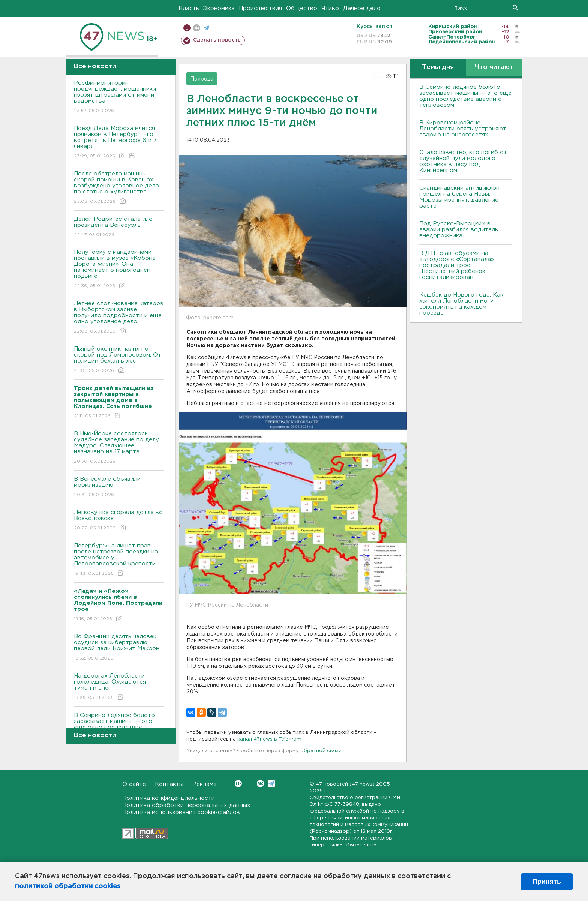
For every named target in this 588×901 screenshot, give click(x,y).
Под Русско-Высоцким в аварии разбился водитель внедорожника (459, 230)
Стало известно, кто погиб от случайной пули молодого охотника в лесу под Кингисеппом (463, 161)
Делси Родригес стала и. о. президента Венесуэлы (119, 227)
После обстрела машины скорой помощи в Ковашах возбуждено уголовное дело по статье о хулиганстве (119, 188)
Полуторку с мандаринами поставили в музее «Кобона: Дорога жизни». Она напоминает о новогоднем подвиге (119, 269)
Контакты (169, 784)
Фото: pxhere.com (210, 318)
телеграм (206, 28)
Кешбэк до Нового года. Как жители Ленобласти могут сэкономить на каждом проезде (461, 304)
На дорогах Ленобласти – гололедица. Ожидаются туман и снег (119, 687)
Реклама (205, 784)
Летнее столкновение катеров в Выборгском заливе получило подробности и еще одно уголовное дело (119, 318)
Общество (302, 8)
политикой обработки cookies (68, 886)
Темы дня (438, 67)
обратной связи (321, 751)
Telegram (271, 783)
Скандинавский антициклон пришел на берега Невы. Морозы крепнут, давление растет (459, 197)
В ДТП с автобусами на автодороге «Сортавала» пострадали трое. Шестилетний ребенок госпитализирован (457, 265)
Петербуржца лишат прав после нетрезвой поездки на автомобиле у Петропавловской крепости (119, 560)
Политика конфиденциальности (169, 798)
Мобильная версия (187, 28)
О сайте (134, 784)
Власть (189, 8)
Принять (547, 882)
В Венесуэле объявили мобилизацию (119, 487)
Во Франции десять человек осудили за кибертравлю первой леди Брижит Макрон (119, 648)
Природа (202, 79)
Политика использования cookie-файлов (181, 812)
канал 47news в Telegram (269, 739)
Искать (515, 8)
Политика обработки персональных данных (186, 805)
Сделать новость (217, 40)
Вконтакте (238, 783)
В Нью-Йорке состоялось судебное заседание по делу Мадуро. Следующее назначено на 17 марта (119, 448)
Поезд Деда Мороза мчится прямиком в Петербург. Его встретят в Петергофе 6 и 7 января (119, 143)
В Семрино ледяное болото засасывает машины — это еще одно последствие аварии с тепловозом (465, 96)
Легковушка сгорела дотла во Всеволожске (119, 521)
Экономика (219, 8)
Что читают (494, 67)
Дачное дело (362, 8)
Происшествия (260, 8)
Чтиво (330, 8)
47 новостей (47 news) (345, 784)
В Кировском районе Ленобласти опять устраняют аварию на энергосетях (463, 129)
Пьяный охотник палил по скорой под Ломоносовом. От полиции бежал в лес (119, 360)
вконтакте (197, 28)
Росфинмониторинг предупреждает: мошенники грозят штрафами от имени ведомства (119, 97)
